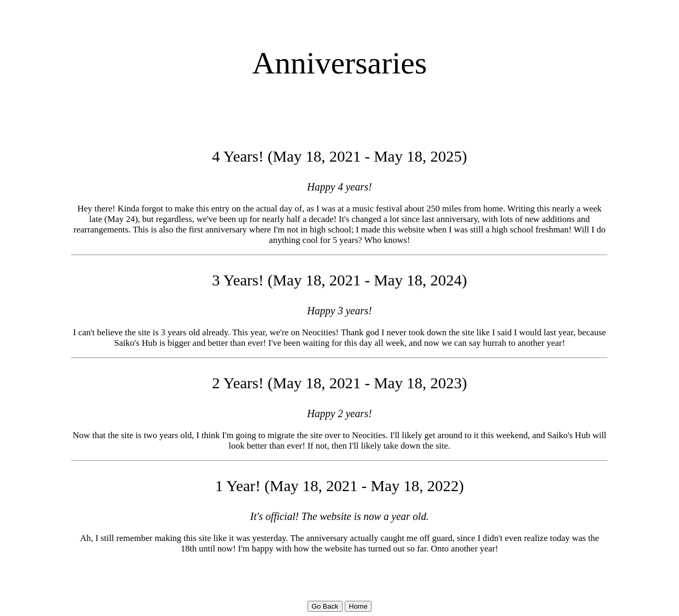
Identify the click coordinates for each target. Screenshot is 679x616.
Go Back (325, 606)
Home (358, 606)
